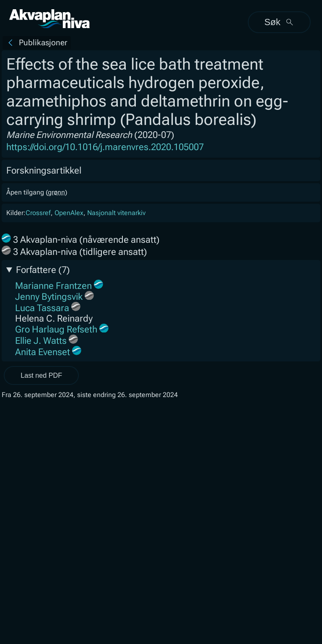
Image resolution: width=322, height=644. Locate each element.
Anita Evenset (43, 352)
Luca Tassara (42, 308)
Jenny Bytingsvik (49, 297)
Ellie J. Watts (41, 341)
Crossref (38, 213)
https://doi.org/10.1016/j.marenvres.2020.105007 (105, 147)
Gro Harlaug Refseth (56, 329)
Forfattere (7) (43, 270)
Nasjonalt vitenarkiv (116, 213)
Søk (279, 22)
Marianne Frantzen (53, 285)
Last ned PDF (41, 375)
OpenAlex (69, 213)
